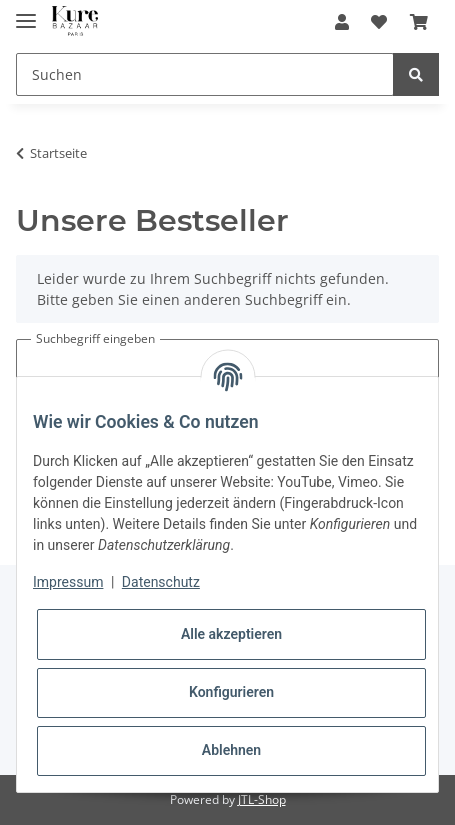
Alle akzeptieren (231, 634)
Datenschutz (161, 582)
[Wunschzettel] (379, 22)
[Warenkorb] (419, 22)
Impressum (68, 582)
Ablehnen (231, 750)
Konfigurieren (231, 692)
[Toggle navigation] (26, 12)
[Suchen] (205, 74)
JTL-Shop (262, 799)
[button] (342, 22)
